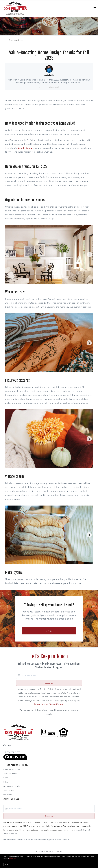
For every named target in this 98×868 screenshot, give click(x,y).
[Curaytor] (15, 759)
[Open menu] (95, 8)
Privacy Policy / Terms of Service (49, 851)
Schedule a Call (9, 790)
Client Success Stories (12, 769)
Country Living (25, 148)
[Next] (89, 254)
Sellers (6, 782)
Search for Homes (10, 773)
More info (13, 858)
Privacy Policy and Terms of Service (49, 704)
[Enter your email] (51, 675)
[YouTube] (9, 745)
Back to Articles (16, 40)
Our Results (8, 795)
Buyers (6, 778)
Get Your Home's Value (12, 786)
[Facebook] (4, 745)
